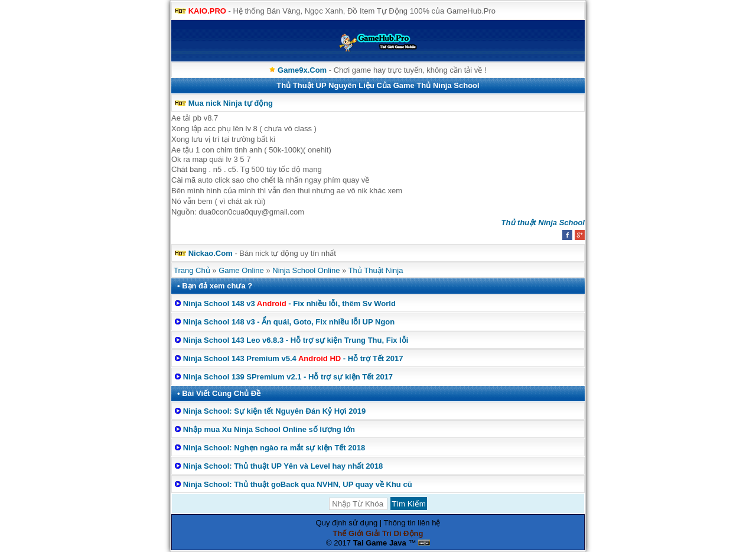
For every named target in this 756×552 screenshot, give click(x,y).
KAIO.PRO (207, 11)
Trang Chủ (192, 270)
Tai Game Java (380, 543)
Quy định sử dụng (347, 523)
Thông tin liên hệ (412, 523)
